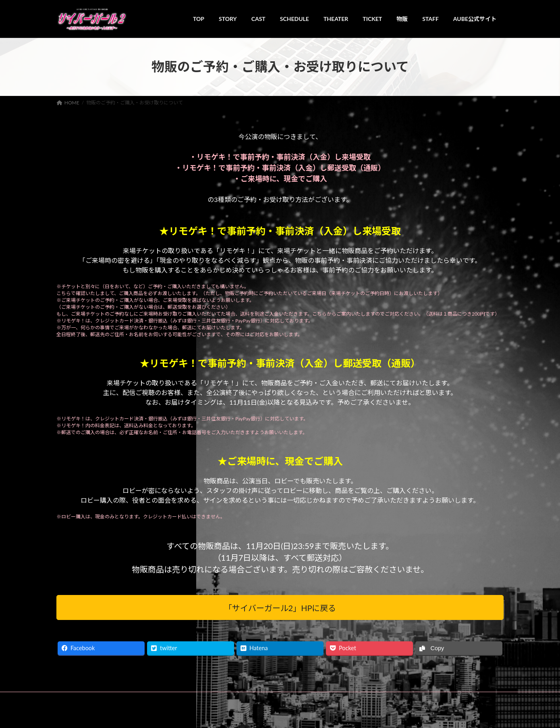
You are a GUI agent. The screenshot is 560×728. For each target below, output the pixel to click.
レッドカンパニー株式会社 (222, 714)
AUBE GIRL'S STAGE (167, 714)
